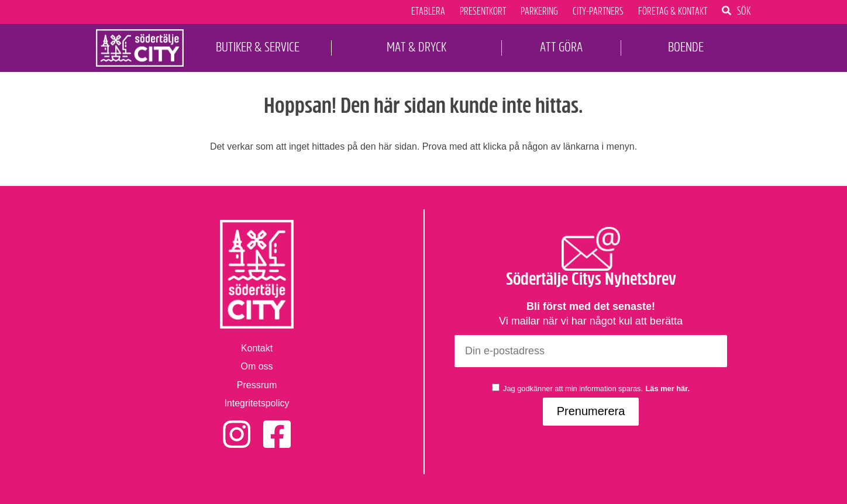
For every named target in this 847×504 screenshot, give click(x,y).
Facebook (277, 427)
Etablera (428, 12)
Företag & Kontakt (673, 12)
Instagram (237, 427)
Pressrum (257, 385)
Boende (686, 47)
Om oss (256, 366)
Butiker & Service (258, 47)
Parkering (539, 12)
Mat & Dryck (416, 47)
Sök (744, 11)
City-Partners (598, 12)
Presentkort (483, 12)
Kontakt (257, 348)
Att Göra (561, 47)
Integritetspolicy (256, 403)
